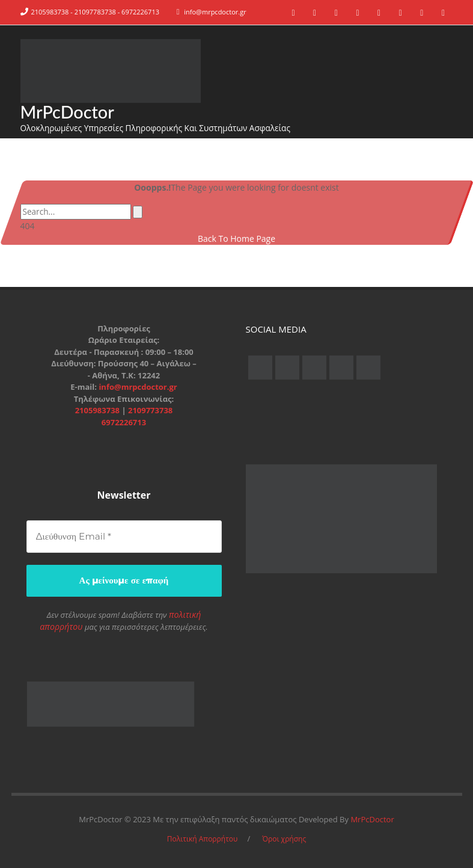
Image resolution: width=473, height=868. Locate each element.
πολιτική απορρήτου (185, 615)
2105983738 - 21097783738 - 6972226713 (96, 12)
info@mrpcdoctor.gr (215, 12)
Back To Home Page (236, 240)
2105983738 (99, 411)
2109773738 (150, 411)
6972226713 (124, 423)
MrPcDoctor (69, 112)
